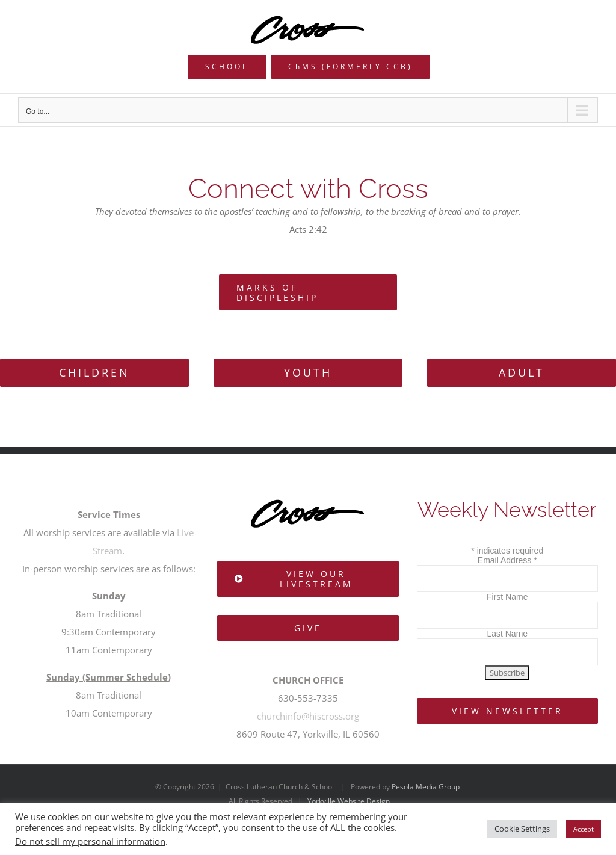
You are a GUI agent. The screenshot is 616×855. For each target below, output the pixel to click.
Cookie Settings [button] (522, 829)
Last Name (507, 634)
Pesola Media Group (426, 787)
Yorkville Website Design (349, 801)
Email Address (507, 560)
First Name (507, 597)
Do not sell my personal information (90, 841)
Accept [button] (584, 829)
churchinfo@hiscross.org (308, 716)
